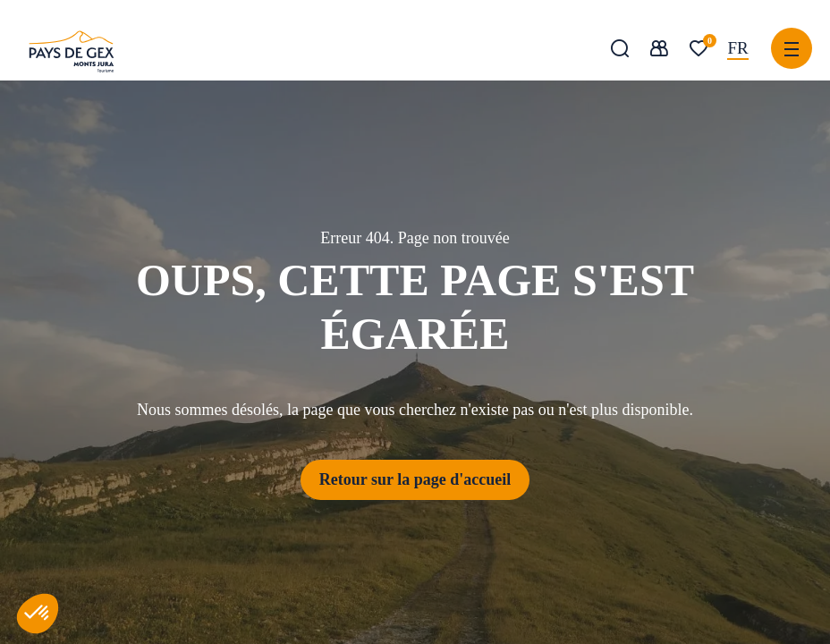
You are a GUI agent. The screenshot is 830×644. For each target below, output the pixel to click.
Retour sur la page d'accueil (415, 479)
